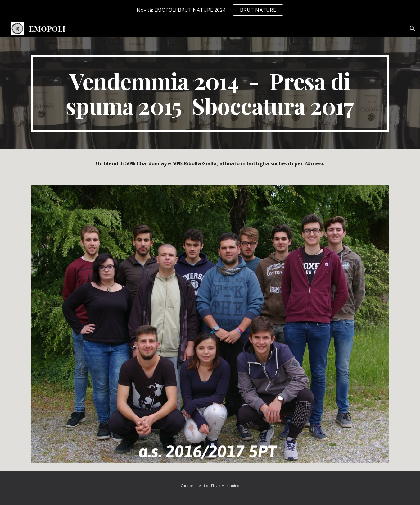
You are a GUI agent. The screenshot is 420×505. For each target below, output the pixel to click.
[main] (210, 93)
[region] (210, 10)
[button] (413, 29)
